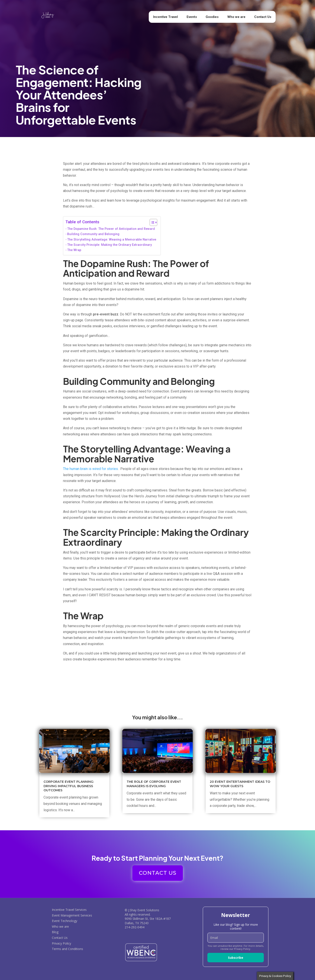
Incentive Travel (165, 17)
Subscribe (236, 958)
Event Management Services (72, 915)
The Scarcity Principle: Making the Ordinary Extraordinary (109, 245)
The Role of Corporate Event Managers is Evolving (154, 784)
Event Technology (65, 921)
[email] (236, 938)
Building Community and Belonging (93, 234)
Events (192, 17)
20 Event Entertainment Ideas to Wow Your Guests (240, 784)
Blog (55, 932)
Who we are (236, 17)
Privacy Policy (61, 943)
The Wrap (74, 250)
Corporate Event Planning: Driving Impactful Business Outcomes (69, 786)
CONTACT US (158, 873)
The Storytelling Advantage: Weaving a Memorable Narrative (112, 240)
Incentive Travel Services (69, 910)
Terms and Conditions (67, 949)
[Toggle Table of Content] (151, 222)
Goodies (212, 17)
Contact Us (263, 17)
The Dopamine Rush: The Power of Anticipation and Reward (111, 229)
